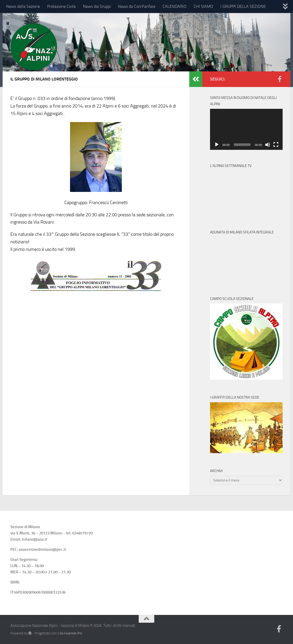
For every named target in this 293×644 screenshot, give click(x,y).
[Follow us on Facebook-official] (280, 79)
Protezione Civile (61, 6)
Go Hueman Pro (71, 633)
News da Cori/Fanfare (137, 6)
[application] (246, 129)
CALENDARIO (175, 6)
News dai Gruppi (97, 6)
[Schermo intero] (276, 145)
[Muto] (268, 145)
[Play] (217, 145)
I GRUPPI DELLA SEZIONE (243, 6)
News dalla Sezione (23, 6)
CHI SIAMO (203, 6)
